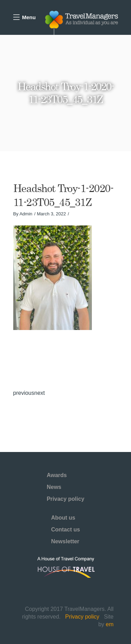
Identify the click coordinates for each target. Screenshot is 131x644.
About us (63, 518)
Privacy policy (66, 499)
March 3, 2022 (52, 214)
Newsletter (65, 541)
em (110, 624)
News (54, 487)
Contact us (65, 530)
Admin (26, 214)
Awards (57, 475)
